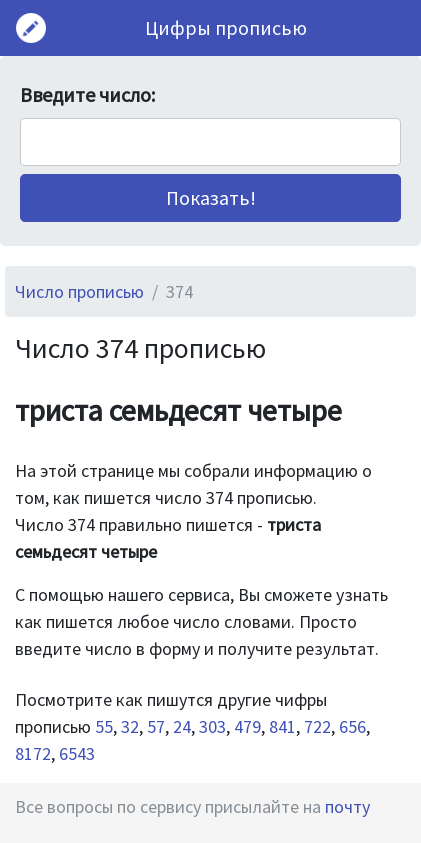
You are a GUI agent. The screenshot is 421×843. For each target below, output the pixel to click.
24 (182, 726)
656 (352, 726)
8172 (33, 753)
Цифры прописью (226, 27)
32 (130, 726)
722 (317, 726)
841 (282, 726)
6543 (77, 753)
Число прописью (79, 291)
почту (347, 806)
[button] (210, 198)
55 (104, 726)
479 (247, 726)
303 (212, 726)
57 (156, 726)
